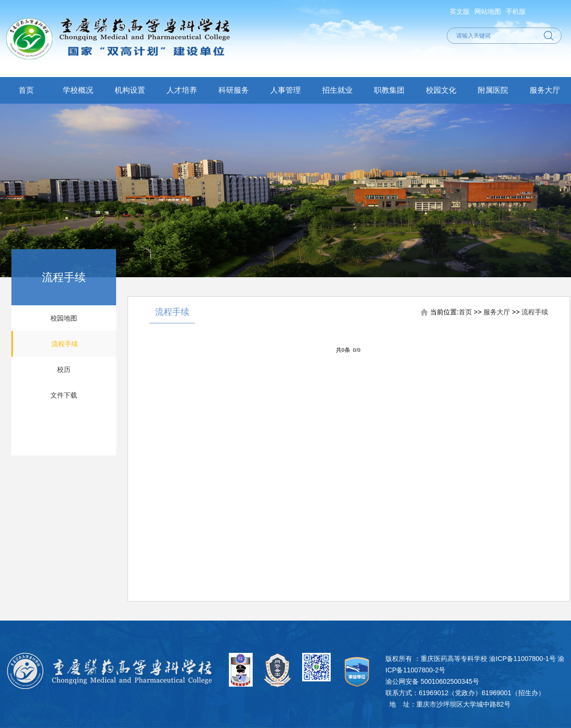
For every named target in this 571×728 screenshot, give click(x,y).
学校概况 (78, 90)
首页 (26, 90)
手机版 (516, 11)
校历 (64, 369)
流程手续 (65, 344)
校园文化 (441, 90)
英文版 (460, 11)
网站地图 (488, 11)
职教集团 (389, 90)
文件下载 (64, 395)
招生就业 (337, 90)
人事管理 (285, 90)
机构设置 (130, 90)
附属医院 (493, 90)
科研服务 (234, 90)
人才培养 (182, 90)
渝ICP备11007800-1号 (522, 659)
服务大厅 (545, 90)
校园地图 (64, 318)
